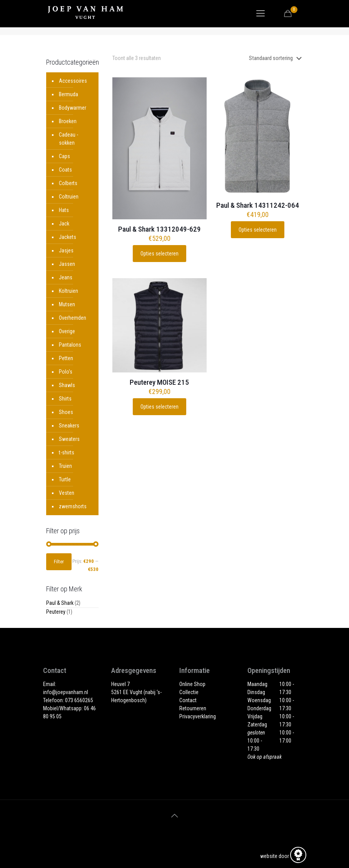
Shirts (65, 399)
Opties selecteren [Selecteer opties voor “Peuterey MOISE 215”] (159, 407)
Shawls (67, 385)
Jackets (68, 237)
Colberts (68, 183)
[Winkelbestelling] (277, 58)
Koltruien (68, 291)
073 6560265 (79, 700)
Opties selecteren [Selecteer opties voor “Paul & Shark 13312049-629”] (159, 254)
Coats (65, 170)
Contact (188, 700)
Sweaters (69, 439)
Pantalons (70, 345)
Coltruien (69, 197)
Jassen (67, 264)
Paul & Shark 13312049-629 (159, 229)
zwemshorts (73, 506)
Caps (64, 156)
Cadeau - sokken (68, 139)
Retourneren (193, 708)
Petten (66, 358)
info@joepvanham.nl (66, 692)
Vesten (67, 493)
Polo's (66, 372)
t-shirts (67, 452)
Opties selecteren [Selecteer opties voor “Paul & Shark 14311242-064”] (258, 230)
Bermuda (68, 94)
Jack (64, 224)
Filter (59, 562)
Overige (67, 331)
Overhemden (73, 318)
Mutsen (67, 304)
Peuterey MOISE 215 (159, 382)
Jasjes (66, 250)
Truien (65, 466)
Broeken (68, 121)
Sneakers (69, 426)
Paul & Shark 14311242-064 (258, 205)
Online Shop (192, 684)
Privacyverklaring (198, 716)
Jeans (66, 277)
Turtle (65, 479)
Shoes (66, 412)
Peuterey (56, 612)
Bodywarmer (73, 108)
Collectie (189, 692)
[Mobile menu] (260, 13)
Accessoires (73, 81)
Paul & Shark (60, 603)
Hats (64, 210)
